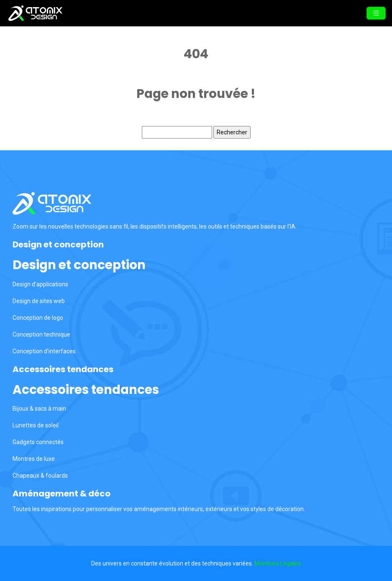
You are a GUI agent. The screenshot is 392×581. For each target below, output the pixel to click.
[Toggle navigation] (376, 13)
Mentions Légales (278, 563)
